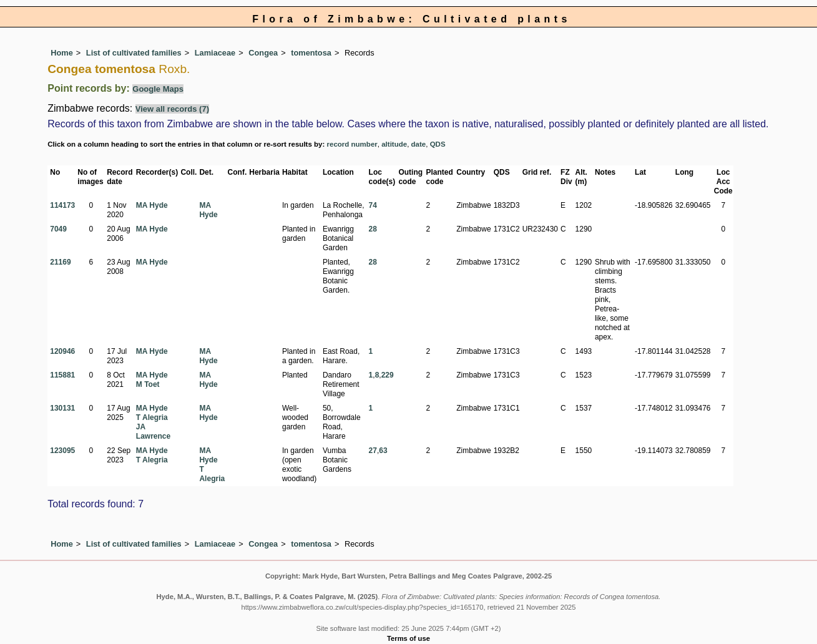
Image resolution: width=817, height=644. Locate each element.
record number (352, 144)
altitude (394, 144)
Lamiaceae (215, 53)
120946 (62, 351)
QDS (438, 144)
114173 (62, 205)
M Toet (148, 384)
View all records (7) (172, 109)
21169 (60, 262)
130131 (62, 408)
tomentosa (311, 53)
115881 (62, 375)
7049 (58, 229)
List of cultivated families (134, 53)
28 (373, 229)
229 (388, 375)
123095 (62, 451)
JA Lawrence (153, 432)
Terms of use (408, 638)
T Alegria (152, 417)
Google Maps (158, 89)
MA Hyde (152, 205)
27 (373, 451)
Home (62, 53)
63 (383, 451)
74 (373, 205)
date (419, 144)
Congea (263, 53)
